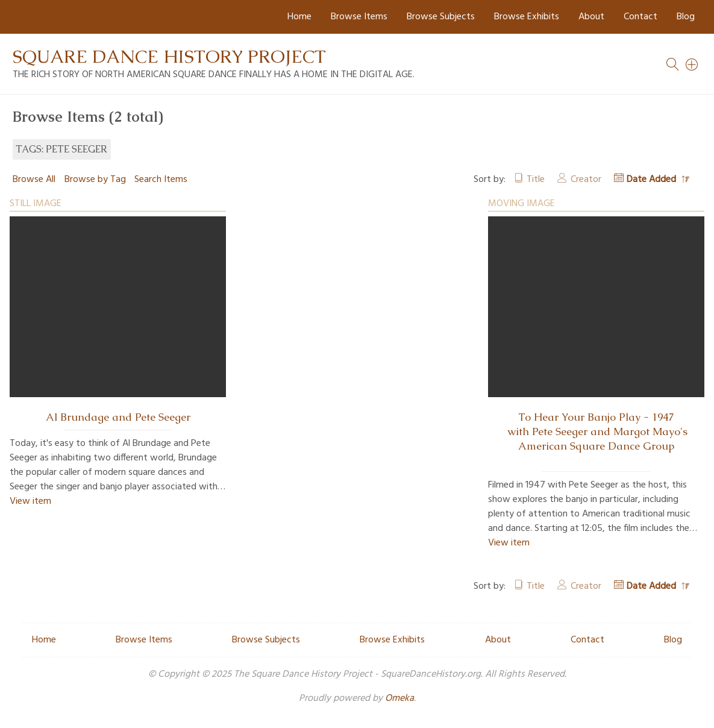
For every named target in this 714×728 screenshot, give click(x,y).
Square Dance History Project (169, 56)
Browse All (34, 180)
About (591, 17)
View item (30, 501)
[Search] (692, 64)
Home (299, 17)
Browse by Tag (95, 180)
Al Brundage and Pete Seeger (118, 417)
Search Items (161, 180)
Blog (686, 17)
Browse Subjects (441, 17)
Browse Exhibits (527, 17)
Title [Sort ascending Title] (536, 180)
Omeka (399, 698)
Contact (640, 17)
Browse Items (359, 17)
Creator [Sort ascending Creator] (586, 180)
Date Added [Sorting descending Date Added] (653, 180)
